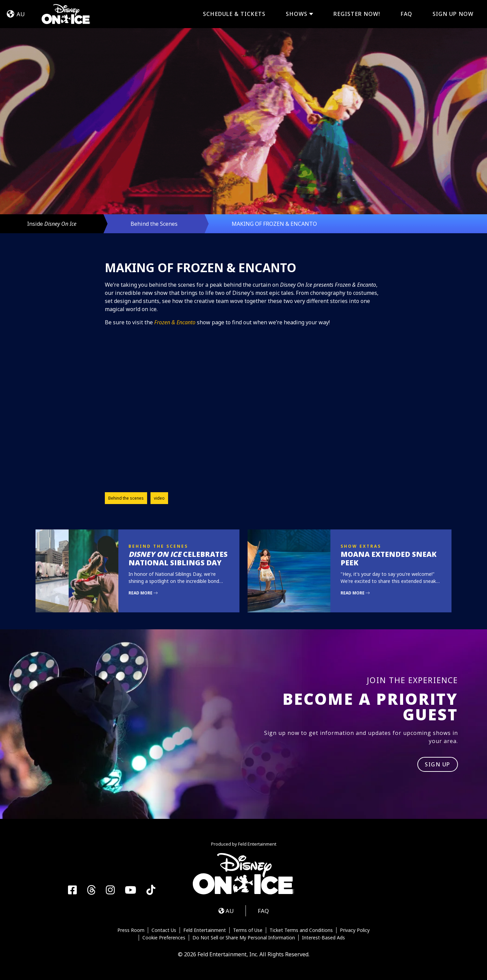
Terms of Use (248, 930)
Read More (143, 593)
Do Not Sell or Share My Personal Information (244, 938)
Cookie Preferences (164, 938)
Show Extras (361, 546)
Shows (297, 14)
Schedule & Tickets (234, 14)
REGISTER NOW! (357, 14)
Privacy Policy (355, 930)
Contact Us (164, 930)
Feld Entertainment (205, 930)
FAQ (406, 14)
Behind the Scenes (154, 224)
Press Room (131, 930)
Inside (52, 224)
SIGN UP (438, 764)
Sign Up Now (453, 14)
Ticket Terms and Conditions (301, 930)
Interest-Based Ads (323, 938)
